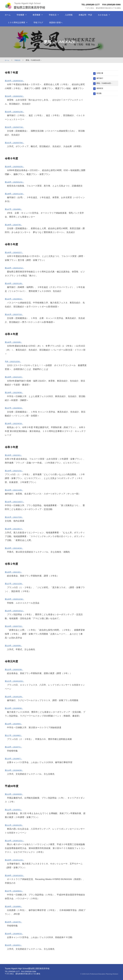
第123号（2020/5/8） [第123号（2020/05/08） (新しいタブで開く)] (15, 645)
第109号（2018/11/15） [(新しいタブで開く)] (16, 860)
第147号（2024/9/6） (15, 209)
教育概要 (37, 15)
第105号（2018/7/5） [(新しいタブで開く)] (15, 922)
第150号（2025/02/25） (16, 166)
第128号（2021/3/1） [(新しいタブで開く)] (15, 572)
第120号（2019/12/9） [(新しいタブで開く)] (16, 697)
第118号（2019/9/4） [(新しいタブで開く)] (15, 724)
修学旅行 (101, 79)
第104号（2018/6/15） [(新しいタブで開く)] (16, 934)
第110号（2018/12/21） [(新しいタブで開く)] (16, 841)
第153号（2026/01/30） (16, 112)
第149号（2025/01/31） (16, 182)
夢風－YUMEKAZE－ (106, 84)
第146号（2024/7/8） (15, 225)
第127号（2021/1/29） (16, 584)
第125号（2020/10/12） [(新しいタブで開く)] (16, 611)
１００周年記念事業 (16, 23)
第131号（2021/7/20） (16, 517)
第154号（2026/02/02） (16, 96)
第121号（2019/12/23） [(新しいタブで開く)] (16, 681)
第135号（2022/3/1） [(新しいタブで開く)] (15, 455)
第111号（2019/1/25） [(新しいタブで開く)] (16, 825)
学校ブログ (38, 23)
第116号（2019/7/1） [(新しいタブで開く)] (15, 747)
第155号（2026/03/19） (16, 81)
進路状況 (101, 90)
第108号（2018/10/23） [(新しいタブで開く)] (16, 875)
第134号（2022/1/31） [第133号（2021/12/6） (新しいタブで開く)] (16, 471)
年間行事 (101, 73)
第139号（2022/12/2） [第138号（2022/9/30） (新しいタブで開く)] (16, 377)
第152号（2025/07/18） (16, 127)
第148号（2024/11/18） (16, 194)
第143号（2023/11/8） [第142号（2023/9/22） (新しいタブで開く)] (16, 283)
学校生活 (53, 15)
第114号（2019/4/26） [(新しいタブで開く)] (16, 770)
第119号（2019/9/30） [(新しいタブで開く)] (16, 708)
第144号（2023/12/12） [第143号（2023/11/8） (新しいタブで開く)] (16, 268)
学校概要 (20, 15)
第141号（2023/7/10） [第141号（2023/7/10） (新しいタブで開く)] (16, 314)
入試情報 (69, 15)
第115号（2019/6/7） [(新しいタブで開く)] (15, 759)
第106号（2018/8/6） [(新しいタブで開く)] (15, 906)
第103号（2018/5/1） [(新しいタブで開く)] (15, 945)
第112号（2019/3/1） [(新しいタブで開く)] (15, 810)
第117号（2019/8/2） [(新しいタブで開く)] (15, 735)
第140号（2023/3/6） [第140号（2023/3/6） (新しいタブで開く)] (15, 342)
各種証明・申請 (85, 15)
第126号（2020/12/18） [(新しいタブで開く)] (16, 599)
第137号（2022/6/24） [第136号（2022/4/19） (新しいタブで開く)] (16, 408)
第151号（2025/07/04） (16, 143)
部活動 (100, 95)
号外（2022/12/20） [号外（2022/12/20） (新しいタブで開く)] (15, 361)
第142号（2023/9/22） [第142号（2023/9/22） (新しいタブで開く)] (16, 299)
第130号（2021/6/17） (16, 529)
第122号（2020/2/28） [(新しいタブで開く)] (16, 669)
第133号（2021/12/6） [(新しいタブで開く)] (16, 490)
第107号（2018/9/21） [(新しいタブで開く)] (16, 891)
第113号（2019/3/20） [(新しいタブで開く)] (16, 794)
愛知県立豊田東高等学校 (32, 7)
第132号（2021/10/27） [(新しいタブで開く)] (16, 502)
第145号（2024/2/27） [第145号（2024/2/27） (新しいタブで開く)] (16, 252)
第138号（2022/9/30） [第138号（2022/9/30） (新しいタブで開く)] (16, 392)
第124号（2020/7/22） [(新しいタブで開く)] (16, 626)
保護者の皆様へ (56, 23)
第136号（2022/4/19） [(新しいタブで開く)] (16, 423)
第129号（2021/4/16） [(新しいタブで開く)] (16, 548)
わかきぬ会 (103, 15)
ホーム (8, 15)
